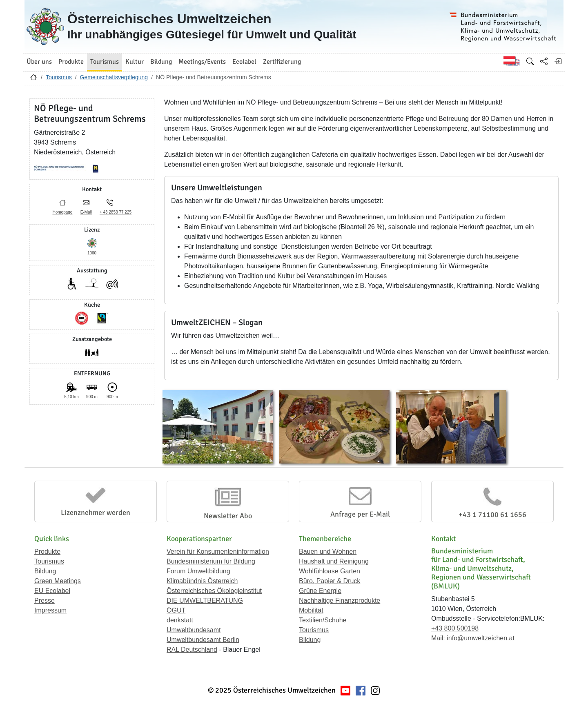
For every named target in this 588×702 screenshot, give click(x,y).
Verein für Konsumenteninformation (218, 552)
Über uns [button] (39, 62)
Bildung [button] (161, 62)
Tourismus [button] (105, 62)
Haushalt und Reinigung (334, 561)
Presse (45, 601)
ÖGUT (176, 610)
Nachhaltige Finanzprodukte (340, 601)
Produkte (47, 552)
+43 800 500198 (455, 628)
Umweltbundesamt (194, 630)
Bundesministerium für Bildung (211, 561)
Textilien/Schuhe (323, 620)
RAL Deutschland (192, 650)
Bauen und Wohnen (328, 552)
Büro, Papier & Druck (330, 581)
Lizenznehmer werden (96, 513)
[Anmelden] (558, 61)
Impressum (50, 610)
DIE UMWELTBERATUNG (205, 601)
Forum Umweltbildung (198, 571)
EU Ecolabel (52, 591)
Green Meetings (58, 581)
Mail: (438, 638)
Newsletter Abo (228, 516)
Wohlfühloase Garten (330, 571)
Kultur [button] (135, 62)
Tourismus (59, 77)
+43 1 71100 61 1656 (492, 515)
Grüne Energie (320, 591)
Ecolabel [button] (244, 62)
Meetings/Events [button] (202, 62)
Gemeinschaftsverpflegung (114, 77)
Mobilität (311, 610)
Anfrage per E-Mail (360, 514)
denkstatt (180, 620)
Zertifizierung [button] (282, 62)
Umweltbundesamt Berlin (203, 640)
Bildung (45, 571)
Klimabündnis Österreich (202, 581)
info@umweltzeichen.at (481, 638)
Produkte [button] (71, 62)
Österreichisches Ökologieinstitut (214, 591)
